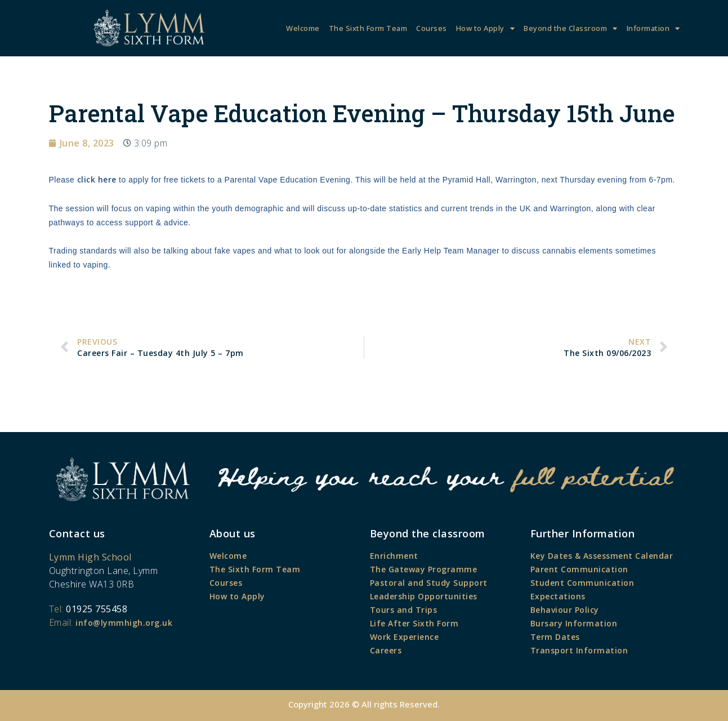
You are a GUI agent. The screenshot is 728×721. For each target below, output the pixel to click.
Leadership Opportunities (424, 596)
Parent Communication (579, 569)
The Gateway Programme (424, 569)
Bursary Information (574, 623)
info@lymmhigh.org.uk (124, 623)
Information (653, 28)
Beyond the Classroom (571, 28)
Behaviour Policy (565, 610)
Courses (432, 28)
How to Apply (486, 28)
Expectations (558, 596)
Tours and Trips (404, 610)
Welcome (303, 28)
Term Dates (555, 637)
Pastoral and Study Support (429, 583)
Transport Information (579, 650)
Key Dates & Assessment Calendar (602, 556)
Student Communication (582, 583)
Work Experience (405, 637)
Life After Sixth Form (414, 623)
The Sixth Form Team (368, 28)
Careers (386, 650)
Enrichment (394, 556)
